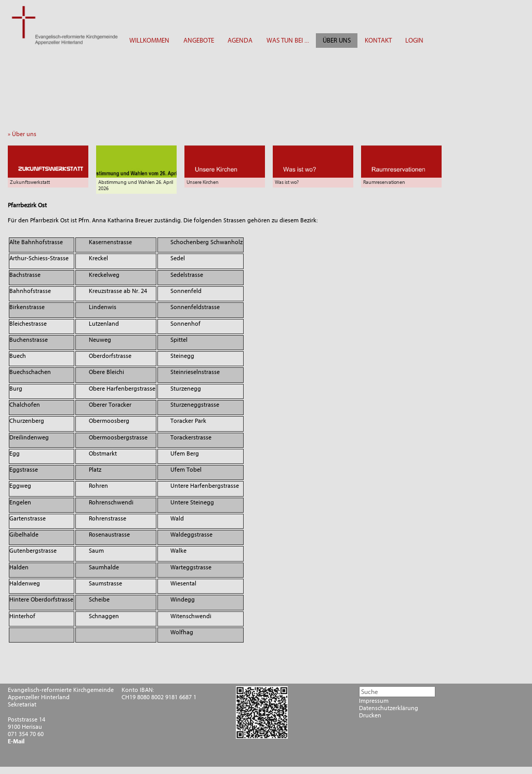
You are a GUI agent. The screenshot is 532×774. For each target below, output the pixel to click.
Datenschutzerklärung (389, 708)
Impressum (374, 701)
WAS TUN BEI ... (288, 40)
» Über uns (24, 134)
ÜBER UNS (337, 40)
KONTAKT (378, 40)
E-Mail (16, 741)
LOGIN (414, 40)
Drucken (370, 715)
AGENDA (240, 40)
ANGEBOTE (199, 40)
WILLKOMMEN (149, 40)
